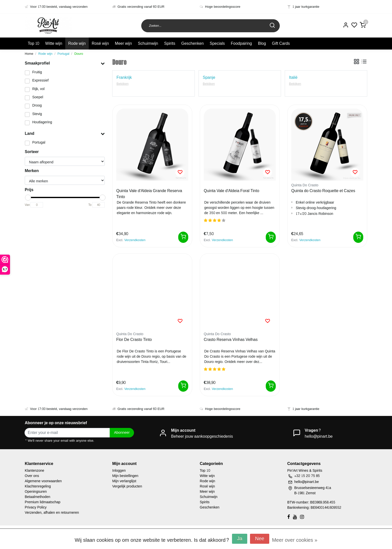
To (90, 205)
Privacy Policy (36, 507)
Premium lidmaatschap (43, 502)
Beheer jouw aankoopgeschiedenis (202, 436)
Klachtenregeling (38, 486)
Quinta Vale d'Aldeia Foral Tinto (231, 191)
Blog (262, 43)
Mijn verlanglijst (124, 481)
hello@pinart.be (319, 436)
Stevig (37, 114)
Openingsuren (36, 492)
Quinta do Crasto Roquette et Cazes (323, 191)
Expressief (40, 80)
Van (27, 205)
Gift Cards (281, 43)
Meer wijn (123, 43)
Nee (260, 539)
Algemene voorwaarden (43, 481)
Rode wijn (77, 43)
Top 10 (33, 43)
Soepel (38, 97)
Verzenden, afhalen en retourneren (52, 513)
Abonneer (122, 432)
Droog (37, 105)
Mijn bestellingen (125, 476)
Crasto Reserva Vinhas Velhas (231, 340)
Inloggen (119, 471)
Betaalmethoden (37, 497)
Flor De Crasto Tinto (134, 340)
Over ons (32, 476)
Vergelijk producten (127, 486)
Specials (217, 43)
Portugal (63, 54)
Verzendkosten (135, 240)
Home (29, 54)
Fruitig (37, 72)
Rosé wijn (100, 43)
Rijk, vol (38, 89)
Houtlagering (42, 122)
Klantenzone (34, 471)
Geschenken (192, 43)
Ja (240, 539)
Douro (79, 54)
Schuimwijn (148, 43)
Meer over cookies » (295, 540)
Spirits (169, 43)
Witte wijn (54, 43)
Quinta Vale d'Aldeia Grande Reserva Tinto (149, 194)
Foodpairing (241, 43)
